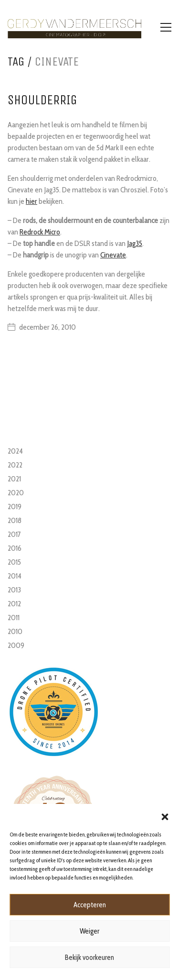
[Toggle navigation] (166, 27)
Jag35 (135, 243)
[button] (165, 816)
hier (32, 201)
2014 (15, 576)
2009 (16, 645)
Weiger (89, 931)
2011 (14, 618)
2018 (15, 520)
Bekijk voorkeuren (89, 958)
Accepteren (90, 905)
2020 (16, 493)
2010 (15, 631)
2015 (14, 562)
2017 (14, 534)
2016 (15, 548)
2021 (14, 479)
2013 (14, 590)
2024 (15, 451)
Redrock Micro (40, 232)
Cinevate (113, 255)
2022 (15, 465)
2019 (15, 507)
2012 (14, 604)
